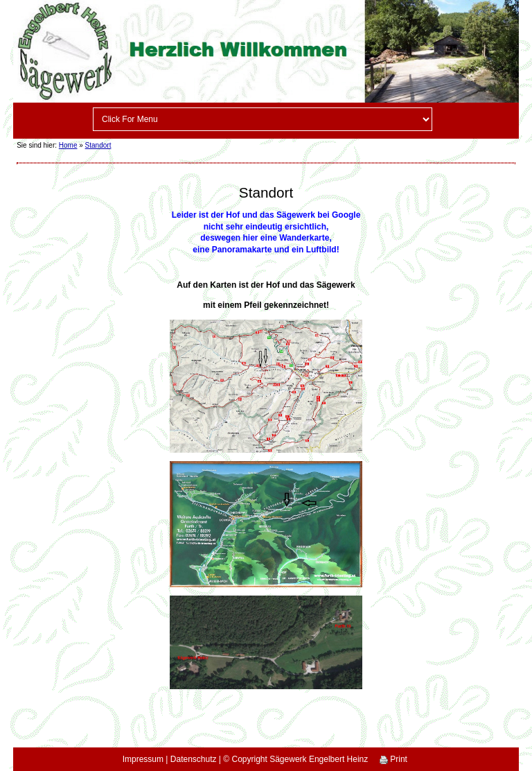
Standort (98, 145)
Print (393, 759)
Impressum (143, 759)
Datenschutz (194, 759)
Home (68, 145)
